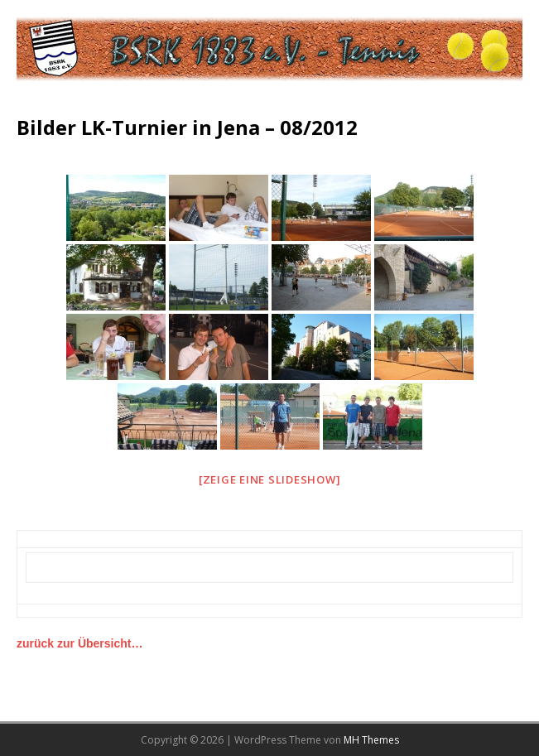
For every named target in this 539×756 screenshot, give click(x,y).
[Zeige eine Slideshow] (270, 479)
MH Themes (371, 740)
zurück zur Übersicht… (79, 643)
